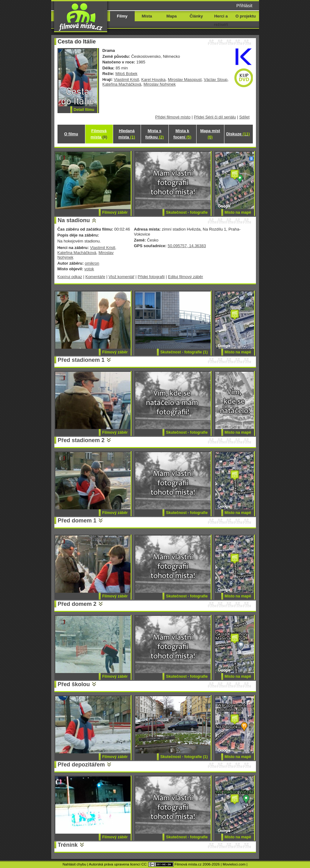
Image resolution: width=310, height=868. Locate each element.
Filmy (122, 16)
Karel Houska (153, 80)
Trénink (68, 845)
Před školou (74, 684)
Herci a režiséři (221, 20)
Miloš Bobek (126, 74)
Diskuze (238, 134)
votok (89, 269)
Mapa (171, 16)
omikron (92, 263)
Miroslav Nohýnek (160, 84)
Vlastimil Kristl (126, 80)
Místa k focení (182, 134)
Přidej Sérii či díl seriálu (215, 117)
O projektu (246, 16)
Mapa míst (210, 134)
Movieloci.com (234, 864)
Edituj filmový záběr (186, 277)
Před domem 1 (77, 521)
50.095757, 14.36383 (187, 246)
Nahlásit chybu (74, 864)
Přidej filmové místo (173, 117)
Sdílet (244, 117)
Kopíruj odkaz (70, 277)
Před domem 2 (77, 604)
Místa (147, 16)
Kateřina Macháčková (122, 84)
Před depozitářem (81, 765)
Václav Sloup (216, 80)
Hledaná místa (127, 134)
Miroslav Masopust (185, 80)
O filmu (71, 134)
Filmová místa (99, 134)
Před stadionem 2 (81, 440)
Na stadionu (74, 220)
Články (196, 16)
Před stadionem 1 (81, 360)
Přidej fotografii (151, 277)
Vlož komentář (121, 277)
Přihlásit (244, 6)
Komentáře (95, 277)
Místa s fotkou (155, 134)
